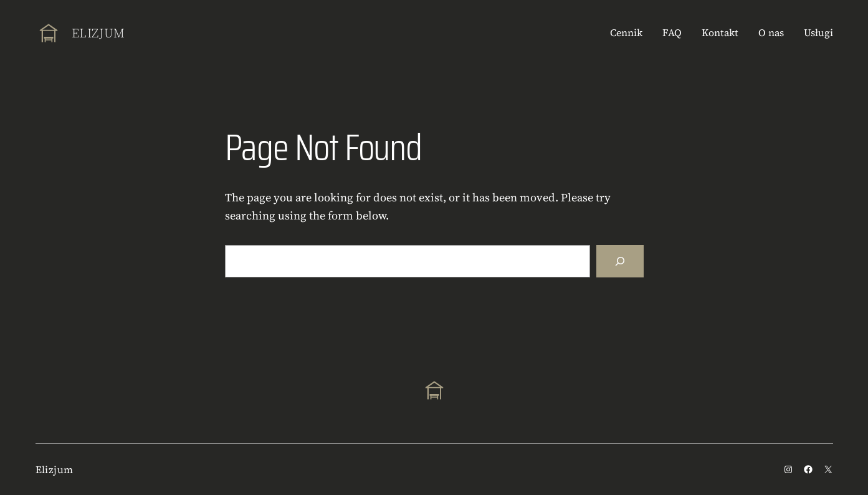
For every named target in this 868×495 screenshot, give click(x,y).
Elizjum (98, 33)
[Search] (620, 261)
